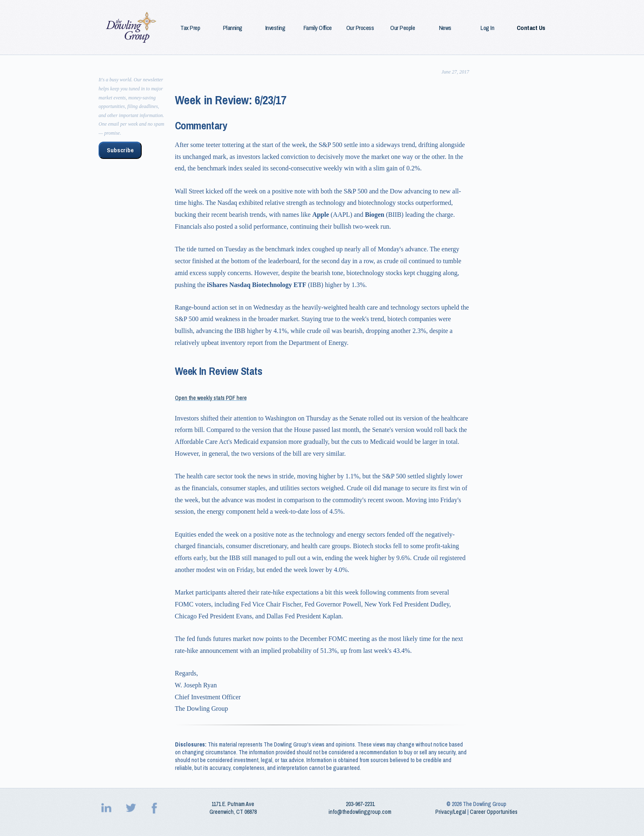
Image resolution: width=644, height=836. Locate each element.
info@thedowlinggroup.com (360, 812)
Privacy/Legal (451, 812)
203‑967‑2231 (360, 804)
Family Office (318, 28)
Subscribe (120, 150)
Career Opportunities (494, 812)
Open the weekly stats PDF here (211, 398)
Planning (233, 28)
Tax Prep (190, 28)
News (445, 28)
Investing (275, 28)
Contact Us (531, 28)
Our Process (360, 28)
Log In (487, 28)
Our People (402, 28)
